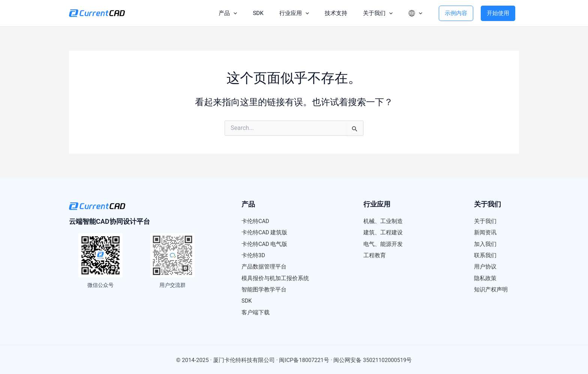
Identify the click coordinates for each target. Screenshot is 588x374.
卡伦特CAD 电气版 (265, 244)
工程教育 (375, 255)
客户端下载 (256, 311)
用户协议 (485, 266)
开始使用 (498, 13)
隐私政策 (485, 277)
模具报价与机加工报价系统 (275, 277)
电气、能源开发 (383, 244)
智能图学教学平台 (264, 289)
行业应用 (289, 13)
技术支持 (331, 13)
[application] (226, 13)
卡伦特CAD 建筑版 (265, 232)
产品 (220, 13)
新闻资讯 (485, 232)
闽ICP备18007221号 (304, 359)
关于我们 (374, 13)
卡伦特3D (253, 255)
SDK (252, 13)
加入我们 (485, 244)
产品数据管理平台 (264, 266)
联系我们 (485, 255)
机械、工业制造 (383, 221)
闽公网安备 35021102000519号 (373, 359)
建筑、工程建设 (383, 232)
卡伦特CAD (255, 221)
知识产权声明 (491, 289)
